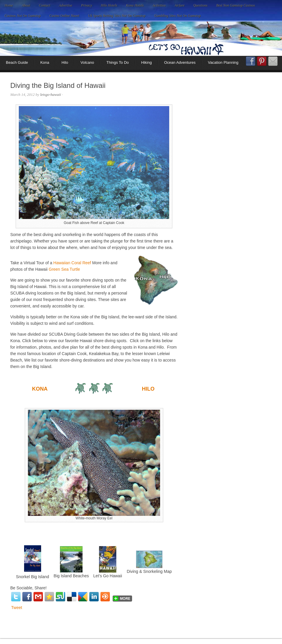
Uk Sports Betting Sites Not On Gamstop (116, 16)
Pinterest (262, 61)
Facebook (251, 63)
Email (273, 61)
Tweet (17, 608)
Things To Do (117, 62)
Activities (159, 5)
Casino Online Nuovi (64, 16)
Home (9, 5)
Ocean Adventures (180, 62)
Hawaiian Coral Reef (72, 263)
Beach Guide (17, 62)
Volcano (87, 62)
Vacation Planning (223, 62)
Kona (45, 62)
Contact (44, 5)
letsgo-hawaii (51, 94)
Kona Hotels (135, 5)
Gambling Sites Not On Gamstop (177, 16)
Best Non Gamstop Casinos (236, 5)
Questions (200, 5)
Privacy (87, 5)
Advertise (65, 5)
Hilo (65, 62)
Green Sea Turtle (64, 269)
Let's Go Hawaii (141, 38)
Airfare (179, 5)
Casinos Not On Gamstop (22, 16)
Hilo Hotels (109, 5)
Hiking (147, 62)
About (26, 5)
